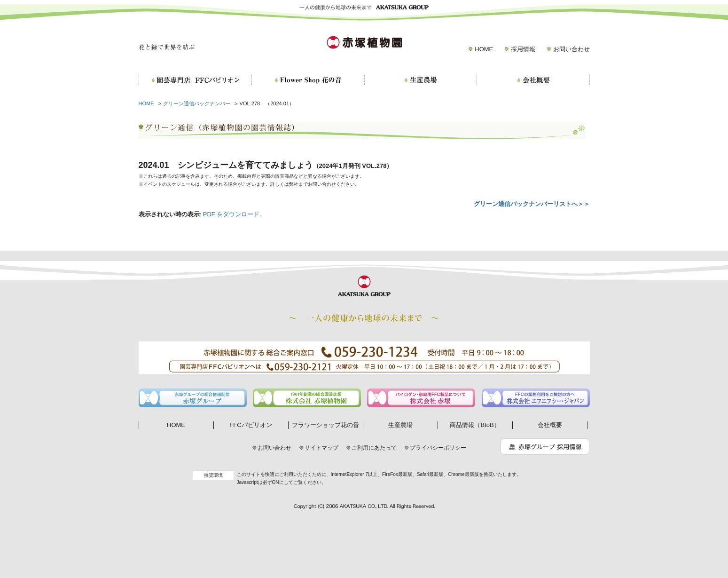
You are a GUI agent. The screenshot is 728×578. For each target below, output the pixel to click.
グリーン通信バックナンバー (197, 103)
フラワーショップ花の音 (325, 425)
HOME (484, 49)
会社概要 (550, 425)
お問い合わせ (571, 49)
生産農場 (400, 425)
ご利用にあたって (374, 448)
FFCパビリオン (250, 425)
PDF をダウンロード (231, 214)
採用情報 (523, 49)
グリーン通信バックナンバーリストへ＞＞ (532, 204)
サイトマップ (321, 448)
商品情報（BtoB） (475, 425)
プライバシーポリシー (438, 448)
